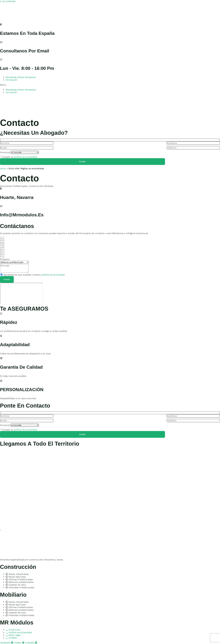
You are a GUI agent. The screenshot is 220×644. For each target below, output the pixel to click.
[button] (110, 85)
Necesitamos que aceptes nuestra (34, 275)
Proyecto (5, 259)
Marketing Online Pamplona (21, 77)
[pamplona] (21, 294)
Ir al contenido (8, 1)
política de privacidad (25, 157)
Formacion (11, 80)
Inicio (3, 169)
